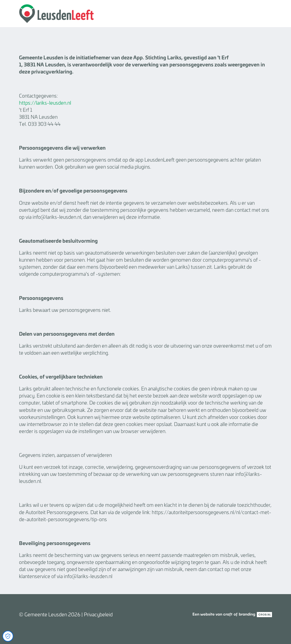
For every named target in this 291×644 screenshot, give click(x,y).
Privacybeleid (98, 614)
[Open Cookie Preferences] (8, 636)
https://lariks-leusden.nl (45, 102)
